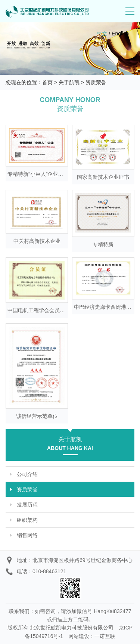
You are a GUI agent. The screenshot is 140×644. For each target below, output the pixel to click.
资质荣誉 (96, 82)
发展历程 (27, 505)
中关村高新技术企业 (37, 241)
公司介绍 (27, 474)
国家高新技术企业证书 (103, 177)
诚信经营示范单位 (37, 416)
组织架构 (27, 520)
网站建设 (79, 636)
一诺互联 (105, 636)
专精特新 (103, 244)
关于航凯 (69, 82)
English (120, 34)
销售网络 (27, 535)
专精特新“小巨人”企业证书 (38, 174)
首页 (47, 82)
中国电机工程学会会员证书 (39, 310)
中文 (102, 34)
